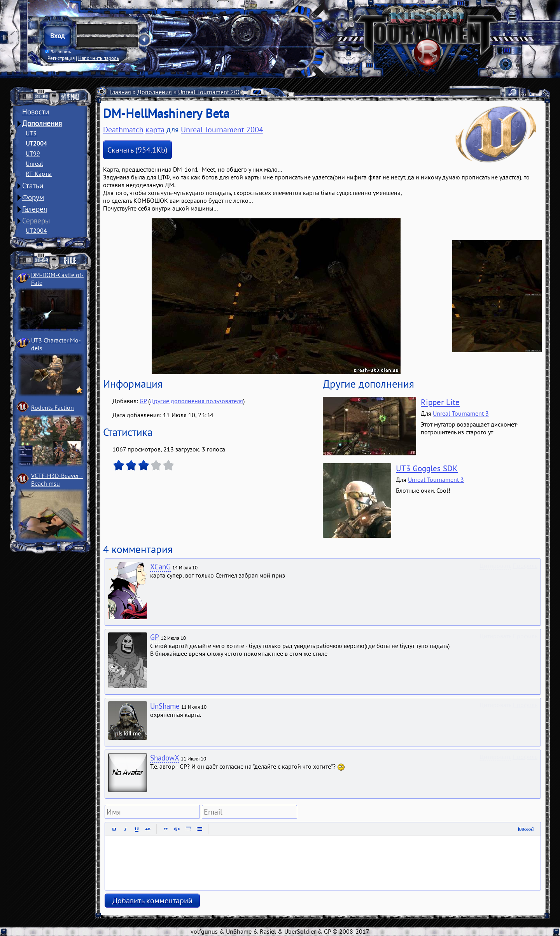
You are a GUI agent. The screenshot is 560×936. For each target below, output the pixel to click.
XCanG (160, 567)
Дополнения (42, 123)
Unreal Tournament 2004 (211, 92)
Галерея (35, 209)
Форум (33, 197)
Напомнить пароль (99, 58)
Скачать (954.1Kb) (137, 150)
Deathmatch (290, 92)
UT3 (31, 133)
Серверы (36, 221)
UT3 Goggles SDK (427, 468)
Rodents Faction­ (52, 407)
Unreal (34, 163)
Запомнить (58, 52)
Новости (36, 112)
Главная (121, 92)
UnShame (165, 706)
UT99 (33, 153)
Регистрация (61, 58)
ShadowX (165, 758)
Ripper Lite (440, 402)
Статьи (33, 186)
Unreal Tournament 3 (461, 413)
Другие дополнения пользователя (196, 401)
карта (155, 130)
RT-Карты (39, 174)
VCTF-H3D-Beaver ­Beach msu (57, 479)
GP (143, 401)
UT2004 (36, 143)
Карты (259, 92)
